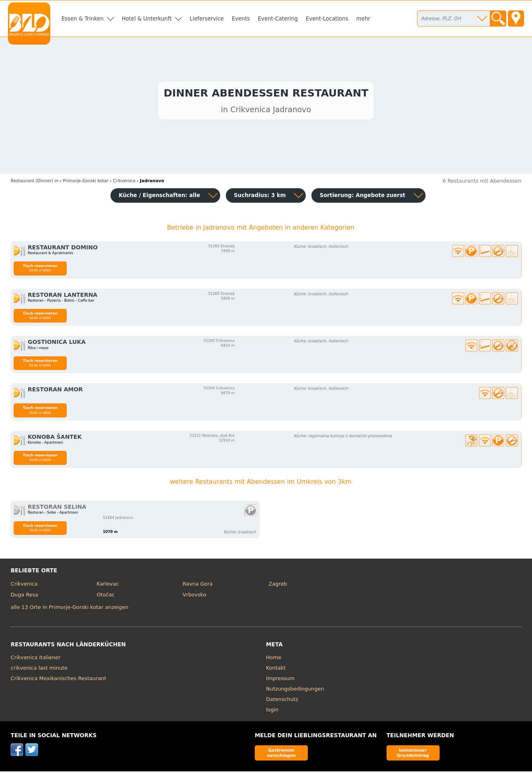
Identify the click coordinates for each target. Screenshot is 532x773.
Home (274, 659)
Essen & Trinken (83, 19)
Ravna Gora (197, 585)
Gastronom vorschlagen (281, 754)
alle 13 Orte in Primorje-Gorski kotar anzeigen (69, 609)
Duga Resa (24, 597)
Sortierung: (362, 197)
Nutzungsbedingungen (295, 690)
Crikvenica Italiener (35, 659)
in (34, 183)
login (272, 711)
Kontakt (276, 669)
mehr (363, 19)
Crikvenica (24, 585)
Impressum (280, 680)
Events (241, 19)
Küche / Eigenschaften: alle (159, 197)
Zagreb (278, 585)
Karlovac (107, 585)
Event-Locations (327, 19)
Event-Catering (278, 19)
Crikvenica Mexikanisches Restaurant (58, 680)
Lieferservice (207, 19)
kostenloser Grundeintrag (413, 754)
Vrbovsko (194, 597)
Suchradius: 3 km (260, 197)
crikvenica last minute (39, 669)
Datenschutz (282, 701)
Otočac (105, 597)
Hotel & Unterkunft (147, 19)
